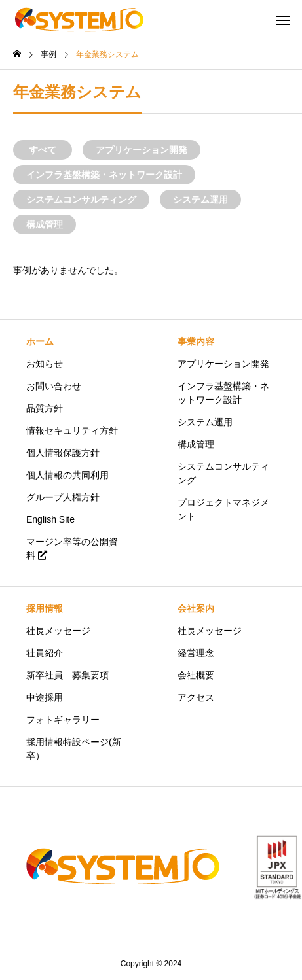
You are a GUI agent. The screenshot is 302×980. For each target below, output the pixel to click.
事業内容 (196, 341)
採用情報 (45, 608)
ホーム (40, 341)
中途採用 (45, 697)
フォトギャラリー (63, 720)
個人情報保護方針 (63, 453)
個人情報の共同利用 (67, 475)
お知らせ (45, 364)
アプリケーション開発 (142, 150)
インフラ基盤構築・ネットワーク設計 (104, 175)
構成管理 (45, 224)
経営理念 (196, 653)
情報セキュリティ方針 (72, 430)
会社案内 (196, 608)
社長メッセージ (58, 631)
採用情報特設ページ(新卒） (74, 749)
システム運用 (200, 200)
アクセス (196, 697)
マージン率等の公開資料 (72, 549)
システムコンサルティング (81, 200)
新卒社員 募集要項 (67, 675)
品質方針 (45, 408)
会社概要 (196, 675)
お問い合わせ (54, 386)
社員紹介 (45, 653)
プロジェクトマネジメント (223, 509)
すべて (43, 150)
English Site (50, 519)
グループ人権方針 (63, 497)
